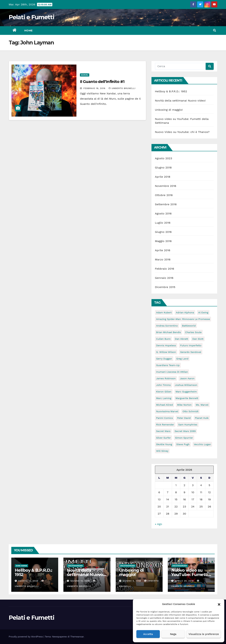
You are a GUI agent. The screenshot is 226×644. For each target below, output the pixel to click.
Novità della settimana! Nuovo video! (180, 101)
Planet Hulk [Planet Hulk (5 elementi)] (202, 418)
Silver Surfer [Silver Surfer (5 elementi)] (164, 438)
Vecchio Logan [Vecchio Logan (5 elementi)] (202, 444)
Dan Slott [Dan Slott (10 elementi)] (198, 339)
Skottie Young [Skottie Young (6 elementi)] (164, 444)
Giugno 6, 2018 (132, 581)
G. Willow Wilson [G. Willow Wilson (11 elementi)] (166, 352)
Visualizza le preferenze (204, 634)
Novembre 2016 (166, 186)
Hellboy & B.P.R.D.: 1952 (171, 91)
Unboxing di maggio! (169, 110)
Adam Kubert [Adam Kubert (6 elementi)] (164, 312)
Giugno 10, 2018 (81, 581)
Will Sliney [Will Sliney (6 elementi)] (162, 451)
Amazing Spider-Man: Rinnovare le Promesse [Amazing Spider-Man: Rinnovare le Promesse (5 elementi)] (183, 319)
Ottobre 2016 (164, 195)
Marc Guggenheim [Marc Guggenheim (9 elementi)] (186, 392)
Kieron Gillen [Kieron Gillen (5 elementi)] (164, 392)
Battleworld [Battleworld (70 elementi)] (189, 326)
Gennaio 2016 (164, 278)
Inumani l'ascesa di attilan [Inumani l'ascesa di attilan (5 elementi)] (172, 372)
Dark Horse (21, 566)
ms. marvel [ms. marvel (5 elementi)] (202, 405)
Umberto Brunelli (122, 88)
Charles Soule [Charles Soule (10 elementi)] (193, 332)
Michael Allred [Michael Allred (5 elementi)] (165, 405)
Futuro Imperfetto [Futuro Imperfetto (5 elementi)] (191, 345)
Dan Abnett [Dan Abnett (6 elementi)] (182, 339)
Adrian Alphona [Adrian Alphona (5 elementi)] (185, 312)
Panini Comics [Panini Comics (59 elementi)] (165, 418)
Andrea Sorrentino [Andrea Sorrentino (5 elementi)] (167, 326)
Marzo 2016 (163, 259)
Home (28, 31)
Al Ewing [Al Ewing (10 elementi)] (203, 312)
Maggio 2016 (163, 241)
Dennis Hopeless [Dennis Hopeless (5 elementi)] (166, 345)
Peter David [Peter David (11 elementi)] (184, 418)
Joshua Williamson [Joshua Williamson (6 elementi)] (186, 385)
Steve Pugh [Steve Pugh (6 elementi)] (183, 444)
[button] (219, 604)
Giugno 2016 (163, 232)
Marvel (85, 75)
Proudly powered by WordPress (26, 637)
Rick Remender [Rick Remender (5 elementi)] (165, 425)
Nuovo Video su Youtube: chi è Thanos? (182, 132)
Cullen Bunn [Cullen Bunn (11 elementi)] (163, 339)
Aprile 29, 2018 (185, 581)
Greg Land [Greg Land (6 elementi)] (182, 359)
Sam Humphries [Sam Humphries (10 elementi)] (188, 425)
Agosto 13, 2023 (29, 581)
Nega (173, 634)
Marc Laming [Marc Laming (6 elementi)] (164, 398)
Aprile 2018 (163, 177)
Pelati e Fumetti (31, 17)
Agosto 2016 (163, 213)
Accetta (148, 634)
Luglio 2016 (163, 223)
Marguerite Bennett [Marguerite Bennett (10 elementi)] (187, 398)
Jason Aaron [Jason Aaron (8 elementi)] (187, 378)
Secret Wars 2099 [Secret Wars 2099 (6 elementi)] (185, 431)
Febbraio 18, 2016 (95, 88)
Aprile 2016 (163, 250)
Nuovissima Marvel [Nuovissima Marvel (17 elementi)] (167, 411)
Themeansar (77, 637)
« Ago (159, 524)
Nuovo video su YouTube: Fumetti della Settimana (190, 575)
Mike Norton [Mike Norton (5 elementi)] (184, 405)
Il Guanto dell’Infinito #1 (102, 82)
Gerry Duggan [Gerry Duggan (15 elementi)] (164, 359)
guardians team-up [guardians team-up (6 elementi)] (168, 365)
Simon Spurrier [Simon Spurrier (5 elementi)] (184, 438)
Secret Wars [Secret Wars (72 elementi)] (163, 431)
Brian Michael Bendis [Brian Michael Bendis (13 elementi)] (169, 332)
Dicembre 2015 (165, 287)
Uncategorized (75, 566)
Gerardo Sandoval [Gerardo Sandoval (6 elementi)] (191, 352)
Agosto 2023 (164, 158)
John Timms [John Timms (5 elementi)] (163, 385)
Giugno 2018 (163, 168)
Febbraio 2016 (165, 269)
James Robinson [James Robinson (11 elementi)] (166, 378)
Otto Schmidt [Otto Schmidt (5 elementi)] (191, 411)
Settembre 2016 (166, 204)
